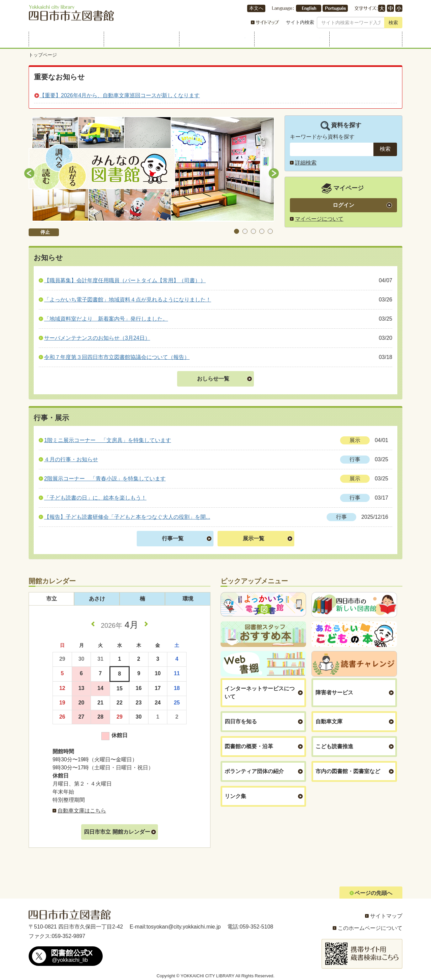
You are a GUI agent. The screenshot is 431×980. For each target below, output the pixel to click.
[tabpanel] (152, 169)
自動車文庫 (329, 721)
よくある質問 (366, 39)
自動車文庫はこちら (82, 811)
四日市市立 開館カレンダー (117, 832)
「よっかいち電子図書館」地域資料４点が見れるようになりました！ (128, 300)
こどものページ (291, 39)
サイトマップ (386, 916)
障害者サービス (334, 693)
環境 (188, 599)
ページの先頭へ (373, 893)
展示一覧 (254, 538)
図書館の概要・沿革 (249, 746)
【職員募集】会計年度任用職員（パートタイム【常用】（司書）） (125, 280)
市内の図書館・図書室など (348, 771)
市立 (52, 599)
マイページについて (319, 219)
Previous (29, 173)
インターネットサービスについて (260, 693)
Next (274, 173)
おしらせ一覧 (213, 379)
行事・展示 (216, 39)
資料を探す (140, 39)
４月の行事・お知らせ (71, 459)
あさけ (97, 599)
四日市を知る (241, 721)
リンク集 (235, 796)
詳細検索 (306, 163)
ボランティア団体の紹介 (254, 771)
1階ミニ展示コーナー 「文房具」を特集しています (108, 440)
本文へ (256, 8)
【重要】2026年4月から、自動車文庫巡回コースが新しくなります (120, 95)
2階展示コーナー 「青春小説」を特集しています (105, 479)
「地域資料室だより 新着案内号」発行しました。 (106, 319)
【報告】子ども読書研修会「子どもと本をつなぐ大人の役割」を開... (127, 517)
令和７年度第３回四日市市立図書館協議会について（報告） (117, 357)
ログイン (343, 205)
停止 (45, 232)
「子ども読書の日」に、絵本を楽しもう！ (95, 498)
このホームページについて (370, 928)
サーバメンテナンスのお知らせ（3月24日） (97, 338)
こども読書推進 (334, 746)
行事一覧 (173, 538)
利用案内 (65, 39)
